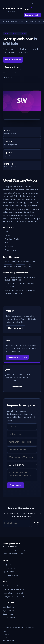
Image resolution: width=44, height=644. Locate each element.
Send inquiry (16, 485)
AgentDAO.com (8, 572)
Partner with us (12, 67)
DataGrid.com (8, 614)
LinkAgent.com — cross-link (13, 596)
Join (27, 4)
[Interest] (22, 465)
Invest (28, 9)
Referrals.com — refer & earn (14, 589)
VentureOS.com (9, 568)
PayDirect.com (8, 610)
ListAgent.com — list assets (13, 593)
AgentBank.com (9, 607)
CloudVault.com (9, 618)
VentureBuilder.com (10, 575)
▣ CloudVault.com (33, 21)
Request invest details (17, 357)
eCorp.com (7, 565)
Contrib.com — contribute (13, 586)
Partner (35, 4)
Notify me (36, 523)
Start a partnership (16, 328)
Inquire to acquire (32, 15)
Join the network (15, 386)
